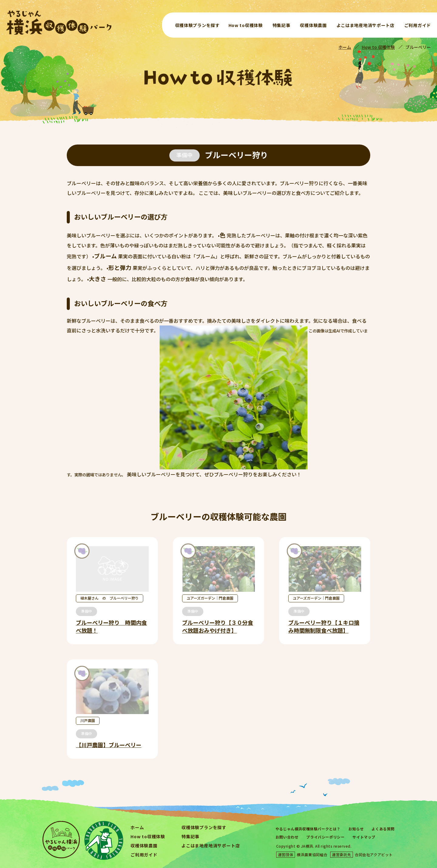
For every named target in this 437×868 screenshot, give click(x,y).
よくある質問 (383, 829)
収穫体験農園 (313, 25)
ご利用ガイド (418, 25)
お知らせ (356, 829)
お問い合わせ (287, 837)
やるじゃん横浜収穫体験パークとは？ (308, 829)
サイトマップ (364, 837)
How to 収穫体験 (378, 47)
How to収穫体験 (246, 25)
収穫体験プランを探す (197, 25)
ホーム (345, 47)
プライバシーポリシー (325, 837)
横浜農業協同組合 (312, 854)
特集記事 (281, 25)
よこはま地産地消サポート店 (366, 25)
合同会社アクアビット (374, 854)
